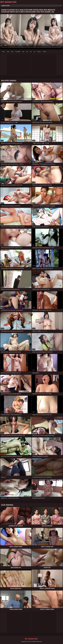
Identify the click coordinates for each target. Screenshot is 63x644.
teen (12, 52)
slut (23, 52)
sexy (8, 52)
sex (27, 52)
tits (31, 52)
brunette (18, 52)
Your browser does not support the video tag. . (31, 32)
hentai (39, 52)
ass (34, 52)
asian (3, 52)
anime (44, 52)
